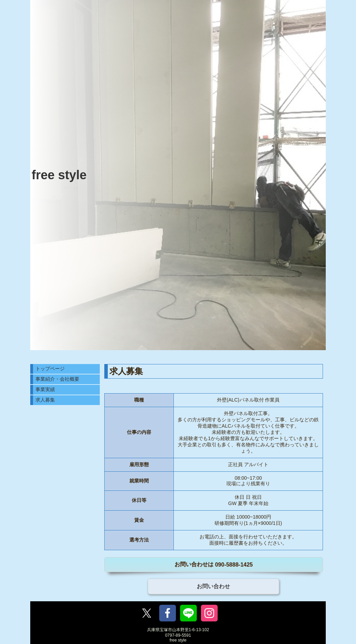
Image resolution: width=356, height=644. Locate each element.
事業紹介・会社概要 (57, 379)
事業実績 (45, 389)
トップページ (50, 369)
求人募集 (45, 400)
